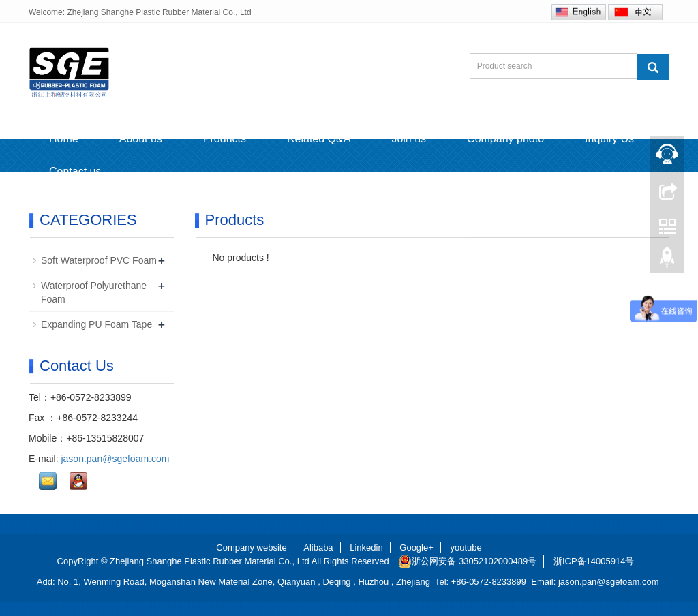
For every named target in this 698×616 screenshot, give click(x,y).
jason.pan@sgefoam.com (115, 459)
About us (141, 139)
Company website (251, 548)
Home (64, 139)
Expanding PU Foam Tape (96, 324)
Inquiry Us (609, 139)
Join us (409, 139)
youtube (466, 548)
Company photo (505, 139)
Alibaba (318, 548)
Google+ (416, 548)
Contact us (75, 171)
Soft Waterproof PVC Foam (99, 260)
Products (225, 139)
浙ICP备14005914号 (594, 561)
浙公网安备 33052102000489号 (467, 561)
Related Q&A (319, 139)
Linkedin (366, 548)
